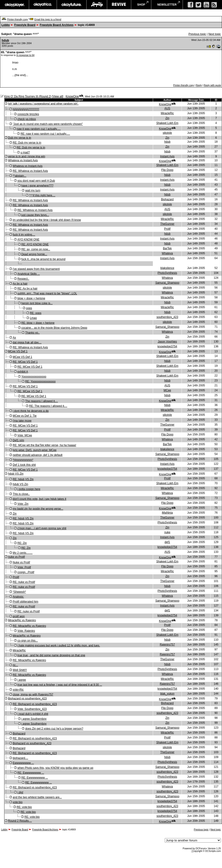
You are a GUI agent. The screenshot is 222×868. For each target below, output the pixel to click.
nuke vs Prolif (16, 557)
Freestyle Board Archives (57, 25)
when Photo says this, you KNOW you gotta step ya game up (55, 768)
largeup (97, 5)
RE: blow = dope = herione (38, 323)
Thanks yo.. (32, 333)
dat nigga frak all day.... (27, 342)
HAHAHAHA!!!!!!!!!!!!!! (26, 109)
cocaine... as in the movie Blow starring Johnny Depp (54, 328)
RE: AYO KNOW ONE (35, 244)
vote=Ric (18, 690)
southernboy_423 (167, 317)
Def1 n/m (18, 440)
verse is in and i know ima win (27, 156)
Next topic (215, 34)
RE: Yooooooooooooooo (40, 381)
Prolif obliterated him (25, 602)
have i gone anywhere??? (37, 186)
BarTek (167, 248)
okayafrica (43, 5)
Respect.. (23, 279)
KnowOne (72, 96)
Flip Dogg (167, 170)
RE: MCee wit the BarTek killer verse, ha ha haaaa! (44, 445)
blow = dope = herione (31, 298)
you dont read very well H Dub (36, 181)
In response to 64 (25, 55)
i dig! (20, 792)
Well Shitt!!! (20, 670)
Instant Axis (167, 156)
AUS (167, 108)
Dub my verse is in (20, 138)
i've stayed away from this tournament (36, 269)
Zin (167, 118)
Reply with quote (212, 85)
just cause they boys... (35, 215)
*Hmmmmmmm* (23, 460)
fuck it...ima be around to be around (43, 259)
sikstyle (167, 133)
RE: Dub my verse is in (27, 143)
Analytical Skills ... (29, 274)
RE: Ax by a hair (27, 289)
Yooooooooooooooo (34, 377)
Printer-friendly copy (18, 19)
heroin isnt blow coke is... (37, 303)
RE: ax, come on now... (36, 249)
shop (141, 5)
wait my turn (33, 191)
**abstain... (19, 176)
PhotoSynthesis (167, 273)
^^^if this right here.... (42, 195)
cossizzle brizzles (28, 114)
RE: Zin (22, 543)
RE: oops (36, 313)
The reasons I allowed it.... (42, 401)
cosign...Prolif (26, 572)
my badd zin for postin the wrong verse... (38, 509)
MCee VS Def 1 (18, 351)
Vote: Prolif (24, 567)
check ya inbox (27, 119)
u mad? (25, 152)
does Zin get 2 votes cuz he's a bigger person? (54, 729)
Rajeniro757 (167, 645)
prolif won (19, 616)
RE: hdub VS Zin (23, 479)
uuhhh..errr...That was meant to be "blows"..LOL (47, 293)
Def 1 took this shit (24, 465)
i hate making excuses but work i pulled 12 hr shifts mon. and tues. (59, 646)
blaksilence (167, 268)
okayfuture (72, 5)
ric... (15, 665)
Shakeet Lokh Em (167, 123)
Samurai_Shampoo (167, 283)
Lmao (33, 318)
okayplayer (14, 5)
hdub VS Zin (16, 474)
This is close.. (21, 494)
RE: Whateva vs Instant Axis (30, 171)
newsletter (167, 5)
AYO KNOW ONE (28, 240)
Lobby (6, 25)
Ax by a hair (20, 284)
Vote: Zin (23, 504)
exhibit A (23, 372)
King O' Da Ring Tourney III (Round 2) (28, 96)
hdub (5, 40)
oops (29, 308)
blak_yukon (167, 694)
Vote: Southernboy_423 (32, 709)
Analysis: (18, 597)
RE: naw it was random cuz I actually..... (45, 134)
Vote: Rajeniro (26, 631)
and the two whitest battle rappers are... (37, 797)
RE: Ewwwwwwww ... (31, 773)
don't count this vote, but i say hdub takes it (39, 499)
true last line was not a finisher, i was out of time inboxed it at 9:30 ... (60, 685)
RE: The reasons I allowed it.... (48, 406)
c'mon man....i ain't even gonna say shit (42, 528)
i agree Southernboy (34, 719)
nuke (167, 532)
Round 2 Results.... (20, 821)
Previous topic (197, 34)
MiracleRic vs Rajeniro (22, 620)
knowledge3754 (167, 346)
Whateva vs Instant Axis (23, 160)
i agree (22, 680)
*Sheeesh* (19, 592)
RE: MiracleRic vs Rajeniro (29, 626)
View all (58, 96)
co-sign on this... (27, 641)
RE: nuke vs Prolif (24, 582)
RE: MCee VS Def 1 (25, 362)
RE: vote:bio (24, 807)
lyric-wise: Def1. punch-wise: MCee (34, 450)
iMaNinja (167, 513)
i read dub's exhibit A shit (33, 714)
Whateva (167, 253)
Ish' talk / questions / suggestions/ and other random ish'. (43, 104)
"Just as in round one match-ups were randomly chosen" (48, 124)
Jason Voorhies (167, 342)
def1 (167, 542)
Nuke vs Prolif (21, 562)
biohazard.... (20, 758)
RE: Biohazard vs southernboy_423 (35, 704)
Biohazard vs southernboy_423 (27, 699)
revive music (119, 5)
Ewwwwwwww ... (23, 763)
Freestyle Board (25, 25)
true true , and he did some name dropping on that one (51, 655)
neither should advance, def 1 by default (38, 455)
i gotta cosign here (29, 489)
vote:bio (18, 802)
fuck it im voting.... (24, 235)
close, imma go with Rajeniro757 (33, 695)
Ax (14, 338)
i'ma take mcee (22, 421)
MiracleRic (167, 113)
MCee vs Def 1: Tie (25, 416)
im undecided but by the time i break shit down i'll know (47, 220)
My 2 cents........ (23, 553)
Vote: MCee (25, 435)
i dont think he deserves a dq (30, 411)
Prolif (167, 229)
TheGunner (167, 224)
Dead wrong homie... (34, 254)
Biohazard (167, 199)
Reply (199, 85)
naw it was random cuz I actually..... (39, 129)
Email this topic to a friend (48, 19)
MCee (167, 390)
